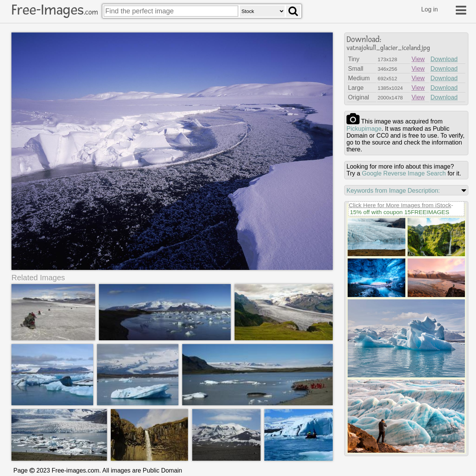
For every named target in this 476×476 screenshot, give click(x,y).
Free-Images (55, 10)
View (418, 59)
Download (444, 59)
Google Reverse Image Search (404, 173)
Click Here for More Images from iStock (400, 205)
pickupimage (364, 129)
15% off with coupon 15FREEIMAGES (400, 212)
